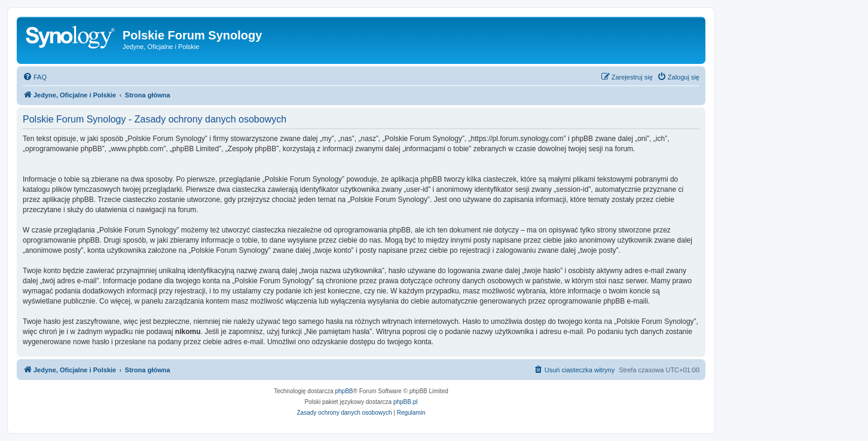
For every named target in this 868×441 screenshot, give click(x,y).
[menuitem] (35, 77)
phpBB (344, 391)
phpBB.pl (406, 402)
